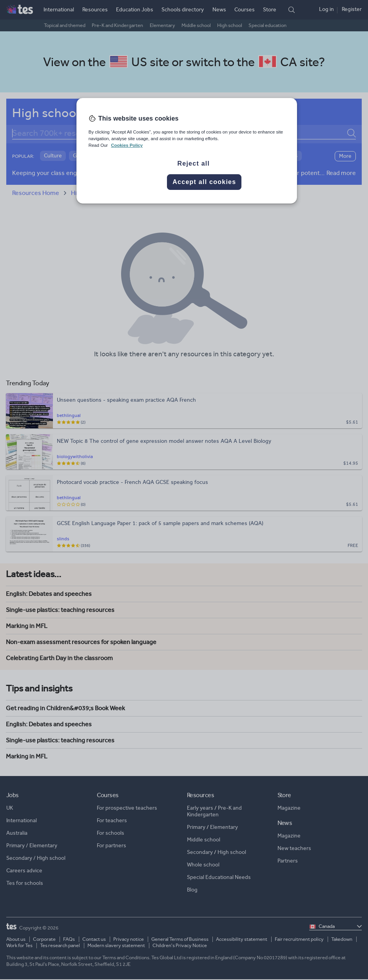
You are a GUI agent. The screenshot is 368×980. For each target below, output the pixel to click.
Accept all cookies (204, 182)
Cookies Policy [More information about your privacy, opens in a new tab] (127, 145)
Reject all (193, 163)
